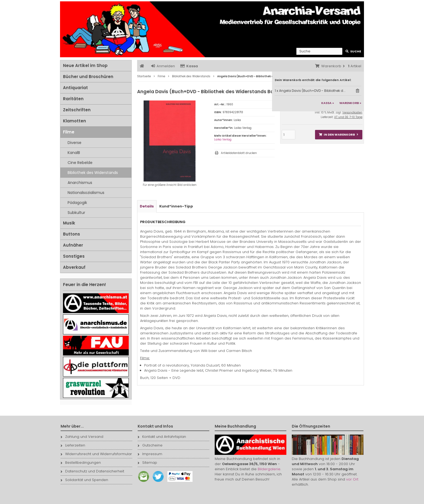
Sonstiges (74, 256)
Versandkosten (352, 112)
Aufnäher (73, 245)
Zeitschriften (77, 110)
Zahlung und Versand (82, 437)
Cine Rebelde (80, 163)
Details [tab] (147, 206)
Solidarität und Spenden (84, 480)
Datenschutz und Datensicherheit (92, 471)
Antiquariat (75, 88)
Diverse (74, 143)
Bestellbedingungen (81, 463)
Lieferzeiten (73, 445)
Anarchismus (80, 183)
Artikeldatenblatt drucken (239, 153)
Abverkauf (74, 267)
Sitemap (147, 463)
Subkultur (76, 213)
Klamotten (74, 121)
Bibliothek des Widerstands (93, 173)
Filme (69, 132)
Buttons (72, 234)
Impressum (150, 454)
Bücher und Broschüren (88, 77)
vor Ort (352, 479)
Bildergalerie (269, 469)
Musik (69, 223)
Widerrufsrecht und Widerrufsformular (96, 454)
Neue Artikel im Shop (85, 65)
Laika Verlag (223, 140)
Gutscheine (150, 445)
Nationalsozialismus (86, 193)
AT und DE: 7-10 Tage (348, 117)
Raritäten (73, 99)
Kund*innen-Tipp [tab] (176, 206)
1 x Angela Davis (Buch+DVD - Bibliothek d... (310, 91)
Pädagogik (77, 203)
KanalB (74, 153)
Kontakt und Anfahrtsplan (162, 437)
